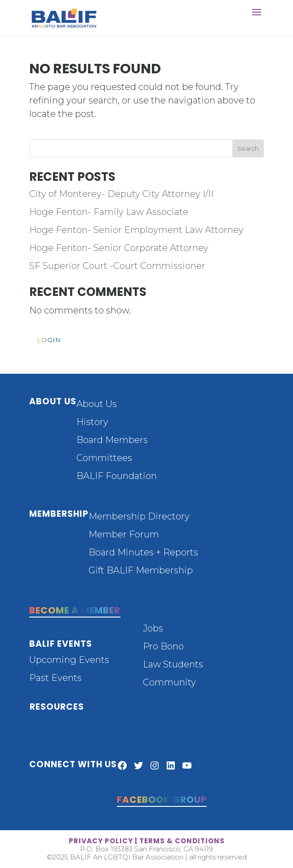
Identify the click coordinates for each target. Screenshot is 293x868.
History (92, 422)
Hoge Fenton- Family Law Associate (109, 212)
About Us (97, 404)
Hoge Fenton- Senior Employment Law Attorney (136, 230)
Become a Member (75, 610)
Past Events (55, 678)
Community (169, 682)
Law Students (173, 664)
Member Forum (124, 534)
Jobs (153, 628)
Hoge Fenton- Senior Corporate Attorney (119, 248)
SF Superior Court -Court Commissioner (117, 266)
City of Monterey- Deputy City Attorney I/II (121, 194)
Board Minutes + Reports (143, 552)
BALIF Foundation (117, 476)
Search (248, 148)
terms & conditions (182, 841)
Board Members (112, 440)
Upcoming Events (69, 660)
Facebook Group (162, 800)
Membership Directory (139, 516)
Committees (104, 458)
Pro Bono (163, 646)
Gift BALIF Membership (141, 570)
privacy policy (101, 841)
